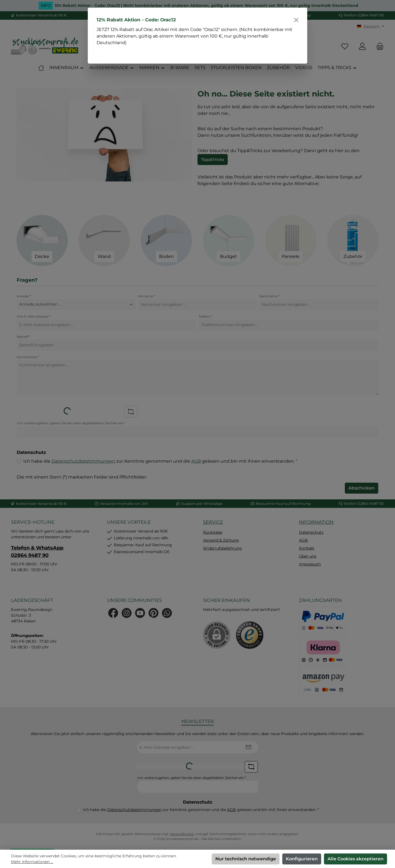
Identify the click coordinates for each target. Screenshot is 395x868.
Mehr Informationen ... (32, 862)
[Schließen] (296, 20)
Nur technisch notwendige (246, 859)
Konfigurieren (302, 859)
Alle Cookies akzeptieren (356, 859)
